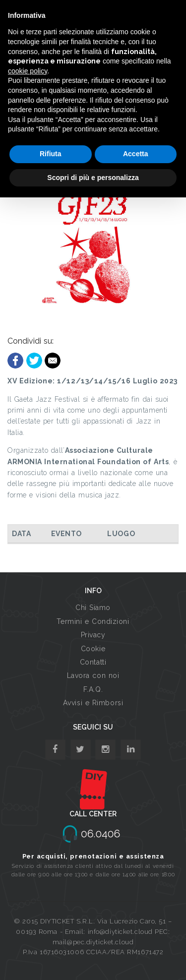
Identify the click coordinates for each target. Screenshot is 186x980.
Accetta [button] (136, 154)
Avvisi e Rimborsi (93, 703)
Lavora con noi (93, 675)
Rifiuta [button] (51, 154)
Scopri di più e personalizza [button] (93, 178)
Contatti (93, 662)
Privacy (93, 635)
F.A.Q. (93, 689)
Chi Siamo (93, 608)
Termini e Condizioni (93, 621)
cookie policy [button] (28, 71)
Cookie (93, 649)
